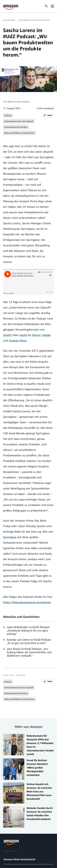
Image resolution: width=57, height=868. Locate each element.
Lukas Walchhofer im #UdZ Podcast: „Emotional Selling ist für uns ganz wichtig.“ (28, 630)
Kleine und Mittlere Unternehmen (19, 133)
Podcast (8, 115)
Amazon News (9, 20)
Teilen (48, 115)
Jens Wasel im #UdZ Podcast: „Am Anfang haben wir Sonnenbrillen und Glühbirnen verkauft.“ (29, 652)
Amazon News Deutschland (19, 859)
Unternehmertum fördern (16, 127)
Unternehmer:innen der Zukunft (19, 121)
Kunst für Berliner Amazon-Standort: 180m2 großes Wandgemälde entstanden (37, 768)
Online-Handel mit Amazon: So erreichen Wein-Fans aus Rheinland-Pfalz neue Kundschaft (39, 791)
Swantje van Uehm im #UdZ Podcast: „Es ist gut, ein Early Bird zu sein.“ (29, 641)
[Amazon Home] (11, 7)
